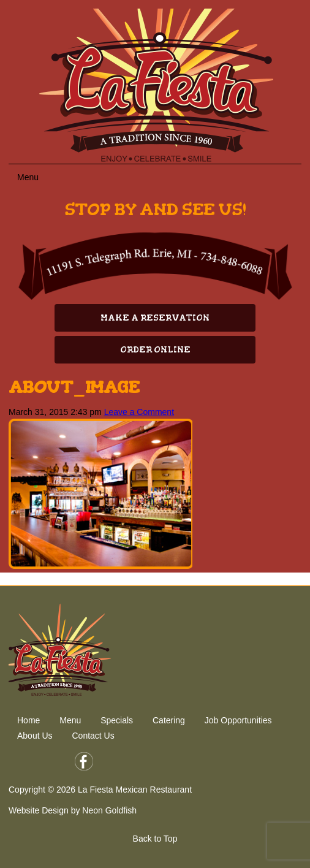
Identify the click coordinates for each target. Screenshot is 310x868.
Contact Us (93, 736)
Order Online (155, 350)
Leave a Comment (139, 412)
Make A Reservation (155, 318)
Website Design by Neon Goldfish (73, 810)
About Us (35, 736)
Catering (169, 720)
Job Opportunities (238, 720)
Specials (117, 720)
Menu (70, 720)
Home (28, 720)
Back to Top (155, 839)
